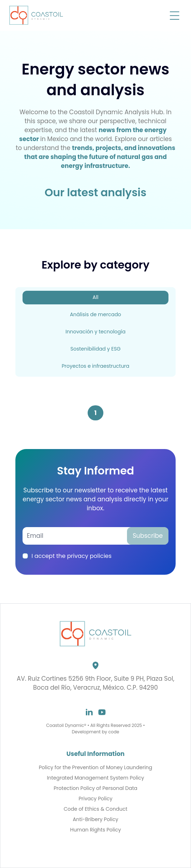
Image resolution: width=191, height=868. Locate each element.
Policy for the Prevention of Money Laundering (95, 768)
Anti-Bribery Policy (95, 819)
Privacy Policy (96, 799)
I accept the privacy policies (72, 556)
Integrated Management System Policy (95, 778)
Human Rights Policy (95, 830)
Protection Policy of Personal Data (95, 788)
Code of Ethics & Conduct (95, 809)
